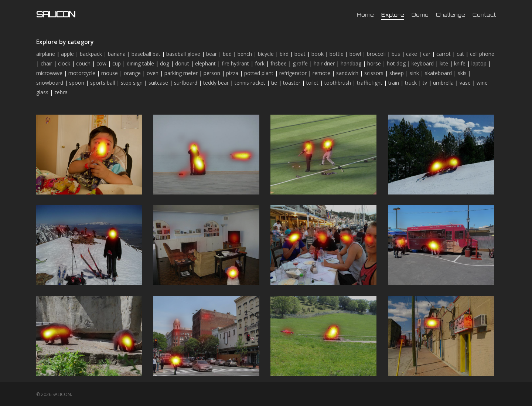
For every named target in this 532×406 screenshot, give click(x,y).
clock (64, 63)
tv (425, 83)
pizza (232, 73)
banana (117, 54)
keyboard (423, 63)
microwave (49, 73)
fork (260, 63)
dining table (140, 63)
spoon (77, 83)
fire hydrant (235, 63)
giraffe (300, 63)
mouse (110, 73)
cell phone (482, 54)
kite (444, 63)
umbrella (443, 83)
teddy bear (216, 83)
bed (227, 54)
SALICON (56, 14)
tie (274, 83)
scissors (374, 73)
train (394, 83)
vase (465, 83)
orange (132, 73)
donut (182, 63)
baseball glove (183, 54)
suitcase (158, 83)
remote (321, 73)
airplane (46, 54)
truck (411, 83)
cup (117, 63)
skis (462, 73)
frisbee (279, 63)
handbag (351, 63)
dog (165, 63)
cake (412, 54)
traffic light (370, 83)
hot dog (396, 63)
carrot (444, 54)
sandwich (347, 73)
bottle (337, 54)
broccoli (376, 54)
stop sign (132, 83)
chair (46, 63)
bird (284, 54)
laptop (479, 63)
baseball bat (146, 54)
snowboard (50, 83)
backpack (91, 54)
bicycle (266, 54)
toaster (292, 83)
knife (460, 63)
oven (153, 73)
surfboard (186, 83)
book (318, 54)
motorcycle (82, 73)
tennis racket (250, 83)
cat (460, 54)
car (427, 54)
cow (101, 63)
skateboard (438, 73)
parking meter (181, 73)
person (212, 73)
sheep (397, 73)
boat (300, 54)
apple (67, 54)
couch (83, 63)
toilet (312, 83)
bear (212, 54)
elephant (205, 63)
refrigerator (293, 73)
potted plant (259, 73)
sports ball (103, 83)
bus (396, 54)
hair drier (324, 63)
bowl (355, 54)
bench (245, 54)
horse (374, 63)
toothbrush (338, 83)
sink (414, 73)
